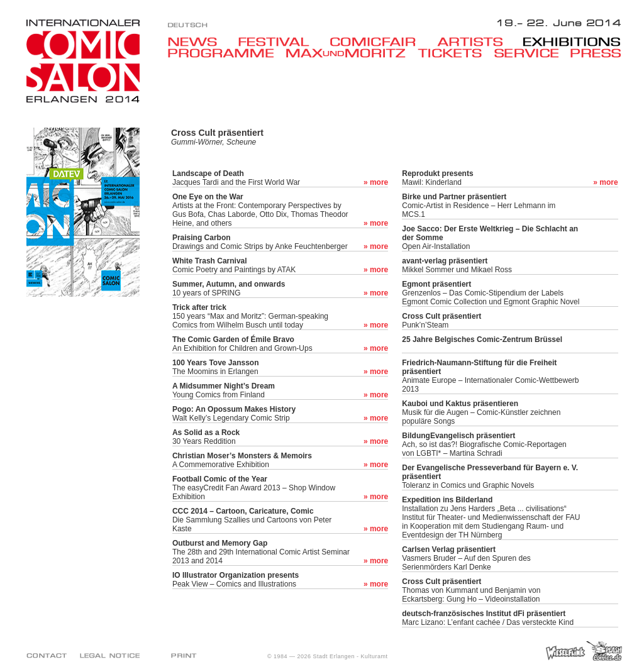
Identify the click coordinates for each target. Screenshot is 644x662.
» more (376, 182)
